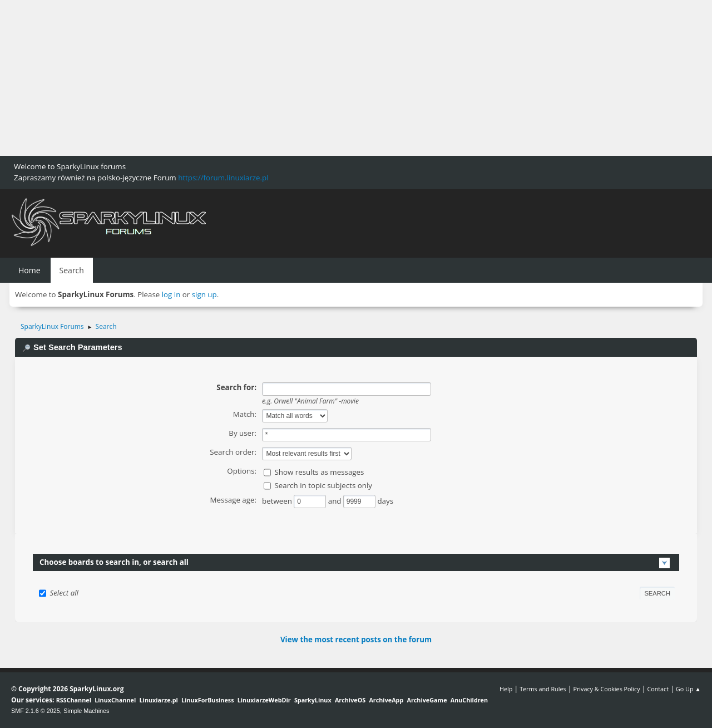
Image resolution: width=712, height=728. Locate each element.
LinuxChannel (115, 700)
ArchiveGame (427, 700)
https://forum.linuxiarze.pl (223, 178)
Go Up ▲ (688, 689)
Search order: (233, 452)
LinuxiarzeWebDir (264, 700)
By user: (243, 433)
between (278, 501)
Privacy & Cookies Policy (606, 689)
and (336, 501)
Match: (245, 414)
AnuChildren (469, 700)
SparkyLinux (313, 700)
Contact (658, 689)
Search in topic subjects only (323, 485)
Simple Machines (86, 711)
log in (171, 294)
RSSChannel (74, 700)
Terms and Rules (543, 689)
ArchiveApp (386, 700)
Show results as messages (319, 472)
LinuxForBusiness (207, 700)
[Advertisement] (334, 78)
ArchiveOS (350, 700)
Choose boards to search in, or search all (114, 562)
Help (506, 689)
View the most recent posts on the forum (356, 640)
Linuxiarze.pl (159, 700)
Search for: (236, 387)
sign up (204, 294)
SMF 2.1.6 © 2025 (36, 711)
